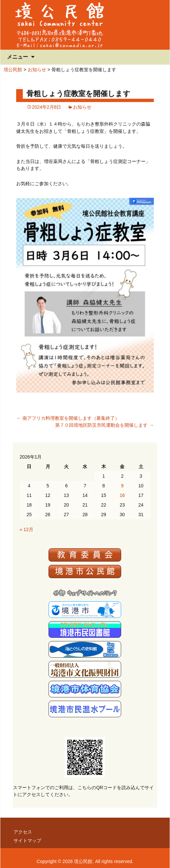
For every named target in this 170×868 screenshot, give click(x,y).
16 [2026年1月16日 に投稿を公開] (122, 495)
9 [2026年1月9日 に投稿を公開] (122, 486)
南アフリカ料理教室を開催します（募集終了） (68, 418)
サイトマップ (27, 841)
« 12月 (26, 529)
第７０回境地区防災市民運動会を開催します (104, 425)
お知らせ (37, 70)
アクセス (23, 832)
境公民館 (13, 70)
